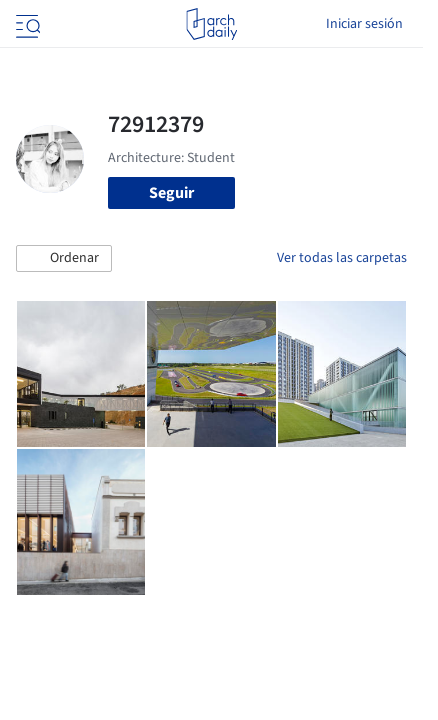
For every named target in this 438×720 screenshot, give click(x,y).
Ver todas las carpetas (342, 258)
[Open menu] (26, 24)
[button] (64, 259)
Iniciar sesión (364, 24)
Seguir (171, 193)
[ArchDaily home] (211, 24)
